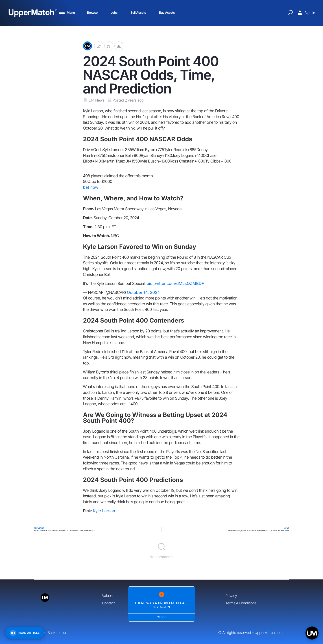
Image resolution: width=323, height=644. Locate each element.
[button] (99, 46)
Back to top (53, 633)
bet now (91, 188)
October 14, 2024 (143, 293)
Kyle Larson (104, 511)
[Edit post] (109, 46)
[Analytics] (119, 46)
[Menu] (67, 13)
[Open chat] (312, 633)
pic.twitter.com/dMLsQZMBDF (175, 284)
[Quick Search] (290, 13)
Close (162, 617)
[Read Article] (25, 633)
